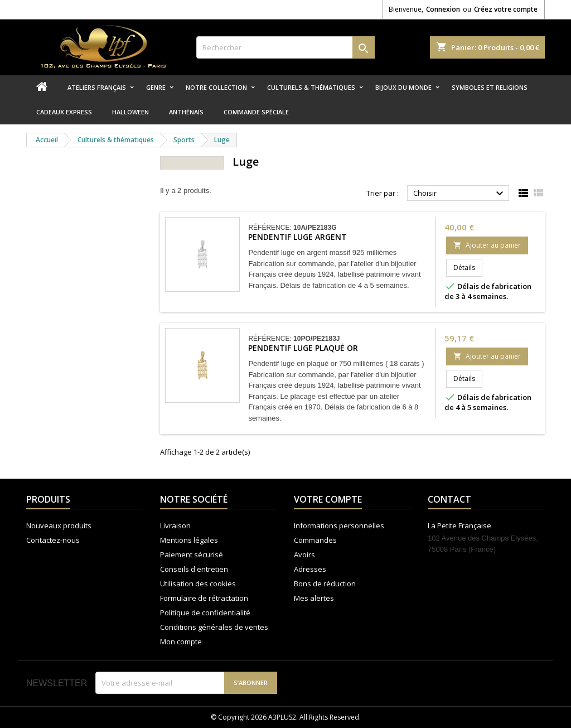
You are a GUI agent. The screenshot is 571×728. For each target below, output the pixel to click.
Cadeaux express (64, 112)
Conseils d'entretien (194, 569)
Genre (156, 87)
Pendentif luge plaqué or (303, 348)
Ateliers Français (97, 87)
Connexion (443, 9)
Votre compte (328, 499)
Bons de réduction (325, 584)
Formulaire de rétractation (204, 598)
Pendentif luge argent (297, 237)
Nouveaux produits (59, 525)
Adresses (310, 569)
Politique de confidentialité (205, 613)
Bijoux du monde (403, 87)
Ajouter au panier (487, 245)
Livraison (175, 525)
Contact (449, 499)
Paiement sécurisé (192, 555)
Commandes (315, 540)
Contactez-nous (53, 540)
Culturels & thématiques (311, 87)
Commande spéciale (256, 112)
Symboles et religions (490, 87)
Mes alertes (314, 598)
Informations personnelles (339, 525)
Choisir (460, 194)
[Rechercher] (285, 47)
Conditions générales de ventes (214, 627)
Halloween (130, 112)
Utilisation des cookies (198, 584)
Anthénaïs (186, 112)
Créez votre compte (506, 9)
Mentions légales (189, 540)
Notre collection (216, 87)
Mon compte (181, 642)
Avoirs (304, 555)
